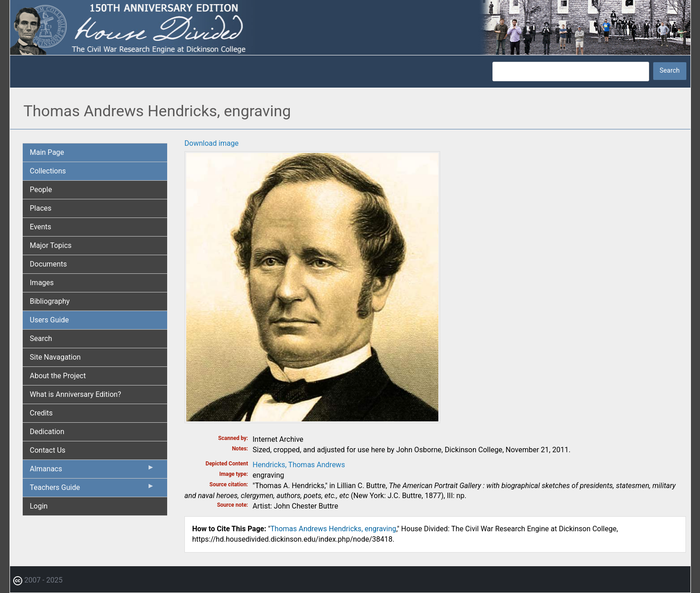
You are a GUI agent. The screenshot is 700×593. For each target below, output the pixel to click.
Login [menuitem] (39, 506)
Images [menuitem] (42, 283)
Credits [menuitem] (42, 413)
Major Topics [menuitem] (51, 245)
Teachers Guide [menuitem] (92, 489)
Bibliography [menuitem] (50, 301)
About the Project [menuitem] (58, 376)
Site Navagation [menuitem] (55, 357)
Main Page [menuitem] (47, 152)
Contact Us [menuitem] (48, 450)
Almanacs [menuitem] (92, 471)
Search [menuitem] (41, 339)
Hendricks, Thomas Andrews (299, 465)
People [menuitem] (41, 190)
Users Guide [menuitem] (50, 320)
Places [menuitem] (41, 208)
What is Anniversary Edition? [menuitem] (76, 394)
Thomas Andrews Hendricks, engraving (333, 529)
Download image (211, 143)
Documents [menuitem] (49, 264)
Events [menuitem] (41, 227)
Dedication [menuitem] (47, 432)
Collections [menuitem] (48, 171)
